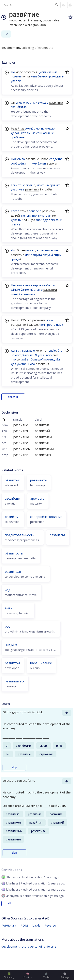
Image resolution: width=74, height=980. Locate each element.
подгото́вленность (20, 535)
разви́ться (13, 572)
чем (42, 325)
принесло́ (48, 128)
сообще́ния (19, 163)
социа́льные (45, 133)
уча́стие (16, 189)
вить (9, 608)
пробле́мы (18, 137)
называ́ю (29, 350)
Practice (28, 975)
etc (24, 946)
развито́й (12, 663)
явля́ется (48, 285)
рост (8, 626)
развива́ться (15, 681)
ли (50, 215)
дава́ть (16, 220)
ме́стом (35, 290)
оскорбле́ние (24, 355)
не (13, 355)
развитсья (58, 535)
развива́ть (38, 480)
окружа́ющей (52, 255)
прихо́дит (54, 76)
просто (51, 325)
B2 (6, 34)
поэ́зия (16, 76)
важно (31, 250)
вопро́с (34, 211)
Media (46, 975)
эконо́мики (18, 107)
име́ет (25, 359)
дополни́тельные (23, 133)
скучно (31, 185)
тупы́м (52, 350)
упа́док (16, 81)
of (41, 946)
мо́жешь (43, 185)
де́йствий (55, 220)
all (9, 903)
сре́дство (56, 159)
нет (19, 224)
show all (13, 397)
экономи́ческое (48, 250)
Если (14, 185)
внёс (19, 102)
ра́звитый (12, 480)
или (13, 224)
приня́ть (56, 185)
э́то (60, 350)
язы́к (60, 325)
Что (14, 250)
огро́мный (30, 102)
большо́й (37, 359)
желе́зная (39, 163)
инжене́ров (33, 285)
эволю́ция (13, 498)
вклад (42, 102)
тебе (22, 185)
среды (15, 259)
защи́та (36, 255)
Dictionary (9, 975)
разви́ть (11, 517)
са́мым (15, 290)
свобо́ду (42, 220)
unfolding (50, 946)
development (10, 946)
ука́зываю (45, 355)
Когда (15, 211)
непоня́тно (29, 215)
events (33, 946)
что (13, 359)
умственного (26, 364)
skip (15, 767)
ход (7, 590)
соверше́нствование (46, 517)
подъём (11, 645)
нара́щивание (41, 663)
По (13, 72)
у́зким (25, 290)
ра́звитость (14, 553)
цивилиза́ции (47, 72)
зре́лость (37, 498)
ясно (50, 320)
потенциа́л (52, 359)
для (13, 364)
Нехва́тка (18, 285)
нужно (43, 215)
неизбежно (39, 76)
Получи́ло (18, 159)
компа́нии (28, 294)
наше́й (16, 294)
